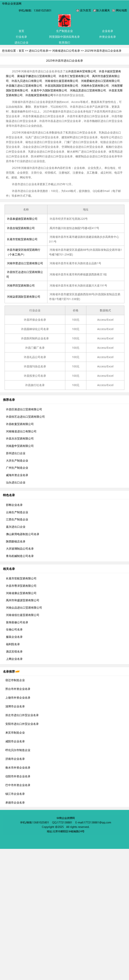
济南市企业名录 (15, 759)
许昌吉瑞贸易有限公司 (21, 228)
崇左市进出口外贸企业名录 (22, 715)
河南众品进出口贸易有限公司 (24, 608)
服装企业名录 (14, 637)
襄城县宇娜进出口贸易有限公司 (37, 76)
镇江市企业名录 (15, 794)
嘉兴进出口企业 (16, 527)
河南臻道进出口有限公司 (21, 431)
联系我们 (64, 42)
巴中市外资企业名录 (18, 785)
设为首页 (86, 10)
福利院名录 (13, 644)
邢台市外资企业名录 (18, 689)
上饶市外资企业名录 (18, 698)
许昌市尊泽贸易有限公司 (21, 586)
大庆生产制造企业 (17, 460)
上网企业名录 (14, 659)
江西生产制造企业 (17, 519)
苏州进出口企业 (16, 453)
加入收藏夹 (103, 10)
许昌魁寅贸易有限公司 (39, 95)
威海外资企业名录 (17, 475)
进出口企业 (21, 42)
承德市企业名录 (15, 802)
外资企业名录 (108, 37)
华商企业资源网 (12, 3)
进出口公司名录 (39, 51)
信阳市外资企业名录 (18, 776)
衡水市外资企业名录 (18, 767)
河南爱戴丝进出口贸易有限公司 (100, 81)
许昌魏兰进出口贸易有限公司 (24, 86)
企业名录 (108, 31)
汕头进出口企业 (16, 482)
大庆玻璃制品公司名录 (20, 549)
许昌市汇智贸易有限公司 (74, 76)
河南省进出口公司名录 (66, 51)
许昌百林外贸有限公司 (82, 71)
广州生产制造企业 (17, 468)
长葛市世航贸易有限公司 (22, 239)
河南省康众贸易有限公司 (21, 593)
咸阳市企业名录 (15, 741)
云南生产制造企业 (17, 512)
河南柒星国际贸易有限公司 (24, 297)
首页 (21, 31)
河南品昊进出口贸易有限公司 (88, 90)
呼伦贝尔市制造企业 (18, 750)
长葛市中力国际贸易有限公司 (49, 90)
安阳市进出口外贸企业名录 (22, 724)
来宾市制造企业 (15, 733)
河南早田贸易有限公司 (21, 285)
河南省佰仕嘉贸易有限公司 (62, 81)
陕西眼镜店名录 (16, 541)
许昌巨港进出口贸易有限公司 (24, 409)
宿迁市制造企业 (15, 680)
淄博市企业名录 (15, 706)
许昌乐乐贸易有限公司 (20, 438)
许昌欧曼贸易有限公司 (20, 424)
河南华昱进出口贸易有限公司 (25, 263)
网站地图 (121, 10)
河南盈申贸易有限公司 (20, 446)
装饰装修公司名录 (17, 622)
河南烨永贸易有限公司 (95, 86)
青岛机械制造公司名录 (20, 556)
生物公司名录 (14, 629)
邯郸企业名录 (14, 505)
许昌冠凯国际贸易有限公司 (62, 86)
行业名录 (21, 37)
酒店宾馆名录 (14, 651)
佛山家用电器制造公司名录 (23, 534)
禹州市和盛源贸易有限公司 (23, 600)
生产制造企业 (64, 31)
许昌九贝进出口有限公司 (27, 81)
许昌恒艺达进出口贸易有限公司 (25, 417)
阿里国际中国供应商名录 (64, 37)
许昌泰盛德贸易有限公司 (22, 219)
